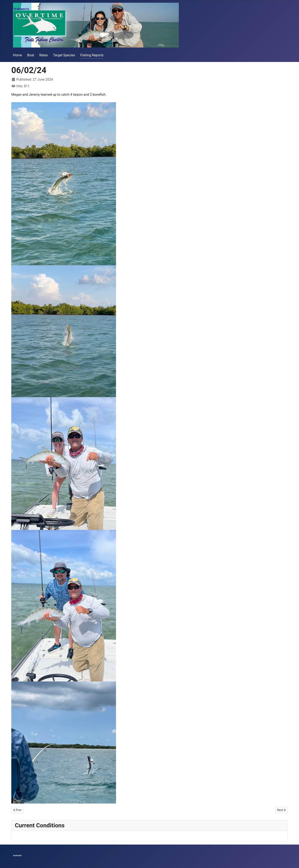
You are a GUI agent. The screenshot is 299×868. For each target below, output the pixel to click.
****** (17, 856)
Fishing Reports (92, 55)
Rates (44, 55)
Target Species (64, 55)
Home (17, 55)
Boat (31, 55)
